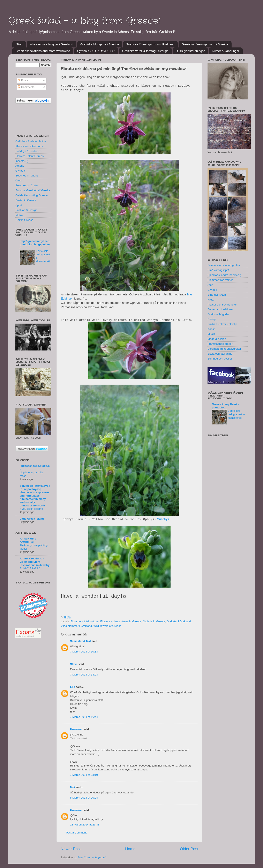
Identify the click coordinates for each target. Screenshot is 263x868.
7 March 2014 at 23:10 (84, 775)
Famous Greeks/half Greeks (33, 190)
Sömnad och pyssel (220, 359)
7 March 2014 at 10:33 (84, 652)
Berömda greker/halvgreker (224, 349)
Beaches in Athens (27, 176)
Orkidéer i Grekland (179, 621)
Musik (211, 334)
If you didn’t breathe (31, 509)
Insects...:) (22, 161)
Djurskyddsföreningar (190, 51)
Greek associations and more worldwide (43, 51)
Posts (23, 80)
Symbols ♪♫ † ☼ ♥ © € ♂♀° (96, 51)
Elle (73, 687)
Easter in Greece (26, 200)
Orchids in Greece (154, 621)
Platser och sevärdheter (222, 305)
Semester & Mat (80, 641)
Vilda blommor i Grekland (76, 626)
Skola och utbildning (220, 354)
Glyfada (20, 171)
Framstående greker (220, 344)
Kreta (211, 300)
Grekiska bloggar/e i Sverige (100, 44)
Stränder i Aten (217, 295)
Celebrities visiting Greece (32, 195)
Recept (212, 319)
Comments (26, 87)
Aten (210, 285)
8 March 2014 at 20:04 (84, 798)
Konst (211, 329)
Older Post (189, 849)
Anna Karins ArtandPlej (28, 540)
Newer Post (71, 849)
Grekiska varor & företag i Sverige (145, 51)
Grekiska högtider (218, 314)
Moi (72, 787)
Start (20, 44)
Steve (74, 664)
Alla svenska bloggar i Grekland (51, 44)
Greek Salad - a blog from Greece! (84, 21)
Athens (20, 166)
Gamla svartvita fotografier (224, 265)
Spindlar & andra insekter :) (224, 275)
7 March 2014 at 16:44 (84, 717)
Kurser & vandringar (226, 51)
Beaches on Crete (27, 185)
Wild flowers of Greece (107, 626)
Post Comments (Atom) (92, 857)
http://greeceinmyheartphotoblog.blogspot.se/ (35, 244)
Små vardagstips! (218, 270)
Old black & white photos (31, 141)
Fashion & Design (26, 210)
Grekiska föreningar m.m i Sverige (205, 44)
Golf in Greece (24, 220)
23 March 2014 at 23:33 (85, 825)
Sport (19, 205)
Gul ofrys (163, 519)
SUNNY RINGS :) (30, 568)
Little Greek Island (32, 519)
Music (19, 215)
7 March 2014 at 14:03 (84, 675)
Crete (19, 180)
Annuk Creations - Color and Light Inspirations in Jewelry (35, 562)
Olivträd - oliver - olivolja (222, 324)
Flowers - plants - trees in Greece (121, 621)
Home (130, 849)
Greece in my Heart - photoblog (225, 406)
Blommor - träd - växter (85, 621)
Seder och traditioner (220, 309)
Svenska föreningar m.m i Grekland (150, 44)
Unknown (76, 729)
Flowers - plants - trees (29, 156)
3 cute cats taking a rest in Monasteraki (236, 414)
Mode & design (217, 339)
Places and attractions (29, 146)
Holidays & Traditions (28, 151)
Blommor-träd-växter (220, 280)
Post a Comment (76, 833)
